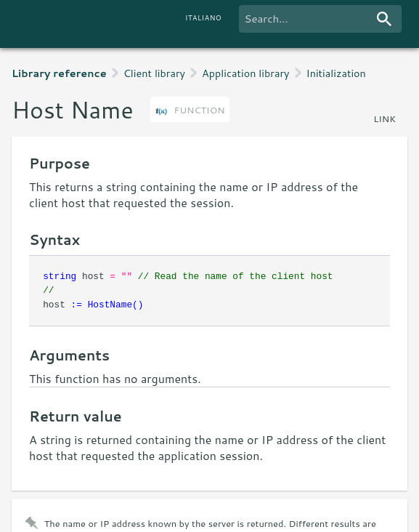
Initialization (336, 73)
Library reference (59, 73)
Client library (154, 73)
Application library (245, 73)
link (385, 118)
